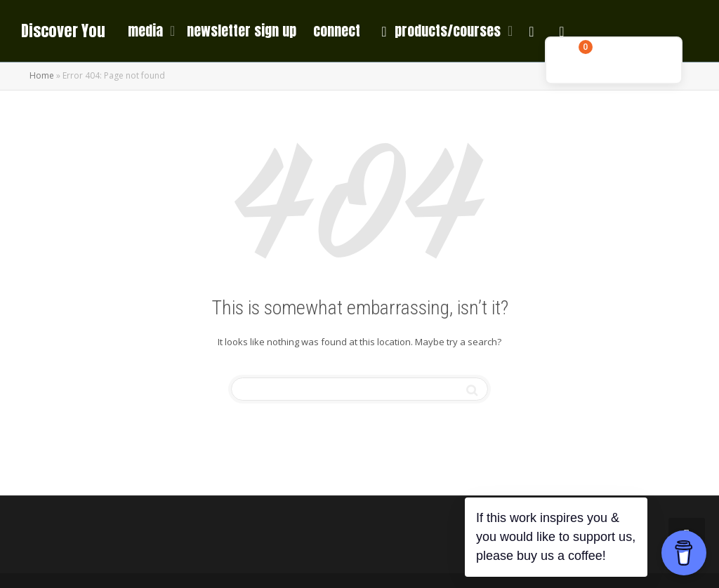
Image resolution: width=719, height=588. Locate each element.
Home (42, 75)
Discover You (63, 31)
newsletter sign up (242, 31)
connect (337, 31)
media (147, 31)
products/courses (441, 31)
